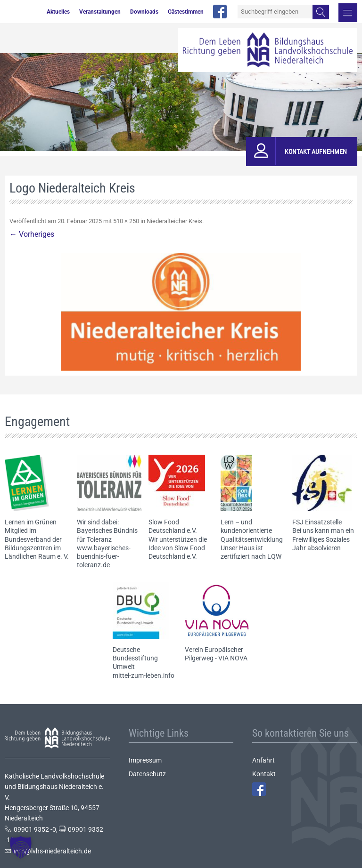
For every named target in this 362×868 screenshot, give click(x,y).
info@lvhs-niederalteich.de (52, 851)
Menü (348, 13)
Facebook (259, 789)
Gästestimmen (186, 12)
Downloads (144, 12)
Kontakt (264, 774)
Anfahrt (263, 760)
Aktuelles (58, 12)
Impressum (145, 760)
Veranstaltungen (100, 12)
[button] (21, 847)
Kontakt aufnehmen (316, 152)
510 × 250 (126, 221)
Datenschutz (147, 774)
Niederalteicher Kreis (174, 221)
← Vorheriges (32, 234)
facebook (220, 12)
